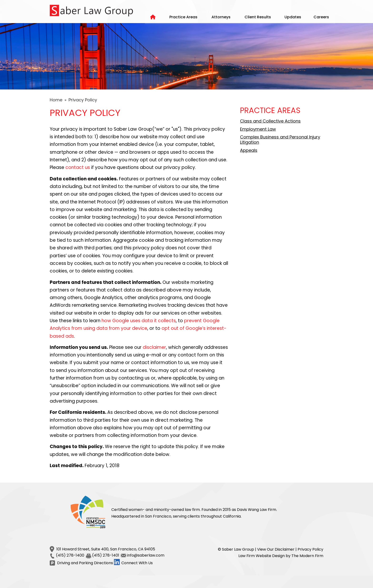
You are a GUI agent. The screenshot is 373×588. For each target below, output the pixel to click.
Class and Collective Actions (270, 121)
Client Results (258, 17)
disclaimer (154, 347)
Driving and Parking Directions (85, 563)
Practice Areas (183, 17)
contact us (78, 167)
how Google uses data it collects (139, 321)
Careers (321, 17)
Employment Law (258, 129)
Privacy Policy (310, 549)
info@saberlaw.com (146, 555)
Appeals (249, 150)
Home (153, 18)
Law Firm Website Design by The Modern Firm (281, 556)
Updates (293, 17)
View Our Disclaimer (276, 549)
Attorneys (221, 17)
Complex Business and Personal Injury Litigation (280, 140)
